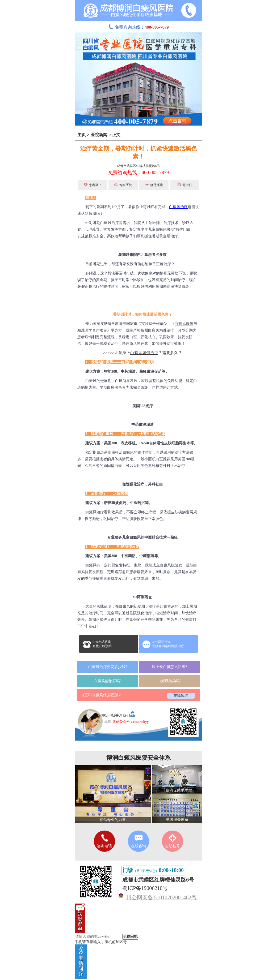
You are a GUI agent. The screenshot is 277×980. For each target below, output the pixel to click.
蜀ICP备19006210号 (145, 888)
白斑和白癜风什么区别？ (101, 695)
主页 (82, 135)
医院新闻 (99, 135)
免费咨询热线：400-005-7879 (138, 173)
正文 (116, 135)
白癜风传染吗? (169, 681)
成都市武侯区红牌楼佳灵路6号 (138, 166)
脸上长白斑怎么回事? (169, 667)
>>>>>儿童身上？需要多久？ (142, 353)
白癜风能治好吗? (108, 681)
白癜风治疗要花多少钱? (108, 667)
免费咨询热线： (138, 27)
